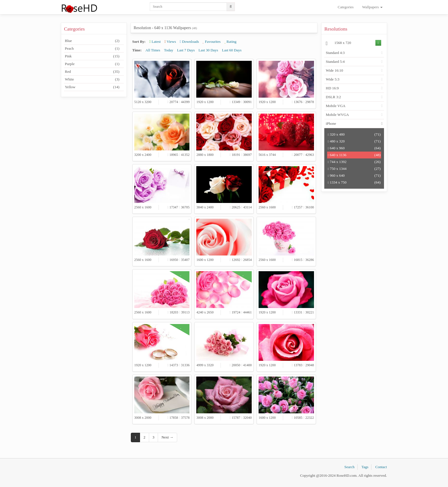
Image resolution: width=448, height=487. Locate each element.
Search (349, 467)
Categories (346, 7)
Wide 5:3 (333, 79)
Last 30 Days (208, 50)
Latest (155, 42)
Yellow (92, 87)
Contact (381, 467)
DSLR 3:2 (333, 97)
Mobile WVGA (337, 115)
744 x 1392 (354, 162)
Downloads (189, 42)
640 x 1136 (354, 155)
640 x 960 (354, 148)
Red (92, 72)
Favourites (212, 42)
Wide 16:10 (334, 70)
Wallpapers (372, 7)
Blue (92, 41)
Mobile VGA (336, 106)
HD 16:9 (332, 88)
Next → (167, 437)
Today (169, 50)
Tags (365, 467)
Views (170, 42)
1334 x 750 (354, 182)
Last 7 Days (186, 50)
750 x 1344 (354, 169)
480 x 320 (354, 141)
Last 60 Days (232, 50)
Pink (92, 56)
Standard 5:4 (335, 62)
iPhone (331, 123)
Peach (92, 49)
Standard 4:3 (335, 53)
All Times (153, 50)
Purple (92, 64)
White (92, 79)
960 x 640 (354, 176)
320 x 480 (354, 134)
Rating (230, 42)
